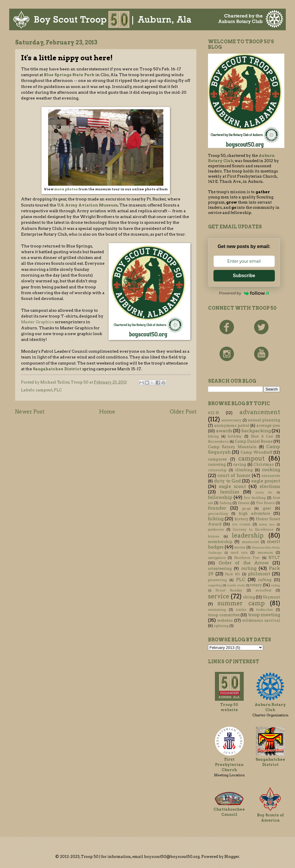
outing (249, 568)
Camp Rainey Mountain (232, 447)
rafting (265, 580)
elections (270, 486)
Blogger (232, 857)
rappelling (215, 585)
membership (220, 542)
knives (214, 536)
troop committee (224, 615)
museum (265, 553)
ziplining (221, 626)
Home (107, 412)
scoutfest (263, 590)
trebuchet (265, 610)
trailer (241, 610)
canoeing (217, 464)
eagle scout (232, 486)
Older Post (183, 412)
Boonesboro (218, 441)
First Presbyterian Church (229, 765)
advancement (260, 412)
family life (264, 492)
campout (44, 390)
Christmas (264, 464)
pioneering (217, 580)
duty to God (227, 481)
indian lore (267, 524)
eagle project (266, 481)
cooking (271, 470)
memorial (250, 542)
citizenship (217, 470)
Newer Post (30, 412)
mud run (239, 553)
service (219, 596)
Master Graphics (38, 322)
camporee (217, 459)
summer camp (241, 603)
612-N (213, 413)
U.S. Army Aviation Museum (87, 205)
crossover (271, 476)
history (241, 519)
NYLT (274, 558)
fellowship (220, 497)
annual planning (264, 420)
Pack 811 (232, 574)
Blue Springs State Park (69, 75)
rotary (256, 585)
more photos (66, 189)
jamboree (216, 529)
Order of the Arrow (244, 563)
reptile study (236, 585)
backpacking (256, 431)
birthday (235, 436)
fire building (255, 498)
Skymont (271, 597)
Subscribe (244, 276)
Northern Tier (247, 558)
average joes (268, 425)
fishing (226, 503)
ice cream (241, 524)
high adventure (255, 513)
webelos (225, 620)
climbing (244, 470)
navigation (217, 558)
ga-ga (246, 508)
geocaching (218, 514)
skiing (249, 597)
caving (240, 464)
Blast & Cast (262, 436)
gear (267, 508)
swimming (217, 610)
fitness (244, 503)
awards (224, 431)
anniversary (231, 420)
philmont (259, 574)
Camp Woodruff (256, 452)
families (230, 492)
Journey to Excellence (253, 529)
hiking (216, 519)
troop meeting (264, 615)
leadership (248, 535)
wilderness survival (261, 620)
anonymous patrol (232, 425)
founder (217, 508)
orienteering (220, 569)
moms (240, 547)
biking (213, 436)
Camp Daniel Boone (254, 441)
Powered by (244, 293)
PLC (58, 390)
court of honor (234, 475)
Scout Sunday (229, 590)
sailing (275, 585)
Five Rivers (265, 503)
